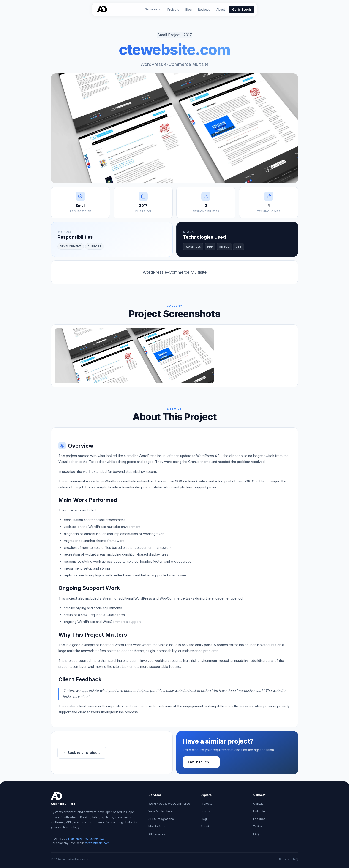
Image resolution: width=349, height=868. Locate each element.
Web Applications (161, 811)
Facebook (260, 819)
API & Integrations (161, 819)
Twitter (258, 826)
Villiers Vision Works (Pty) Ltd (85, 839)
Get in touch (201, 762)
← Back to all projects (82, 753)
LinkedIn (259, 811)
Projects (173, 9)
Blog (189, 9)
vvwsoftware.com (97, 843)
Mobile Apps (157, 826)
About (221, 9)
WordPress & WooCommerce (169, 803)
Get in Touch (241, 9)
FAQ (256, 834)
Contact (259, 803)
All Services (157, 834)
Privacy (284, 859)
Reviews (204, 9)
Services (153, 9)
